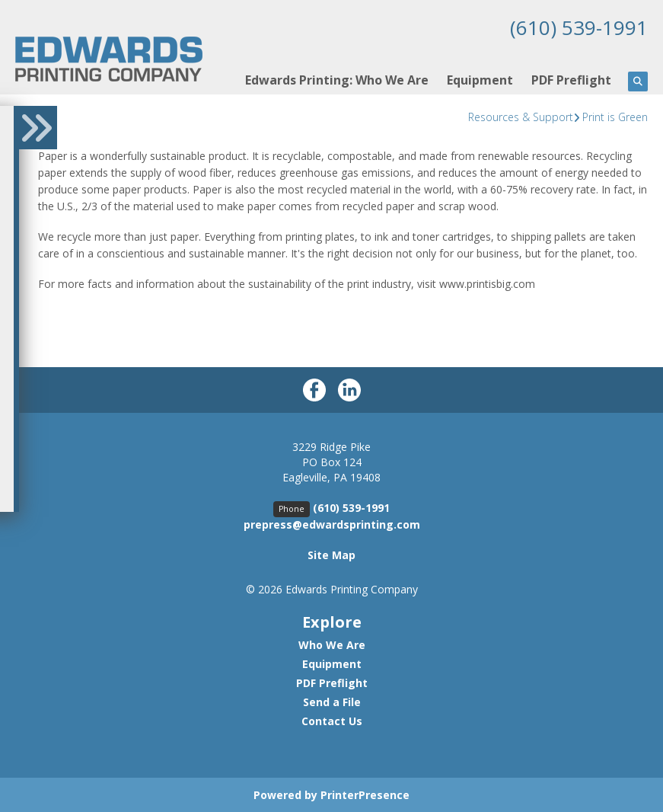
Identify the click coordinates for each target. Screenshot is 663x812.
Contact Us (332, 720)
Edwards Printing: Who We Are (337, 79)
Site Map (331, 554)
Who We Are (332, 644)
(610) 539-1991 (575, 27)
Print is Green (615, 116)
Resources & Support (521, 116)
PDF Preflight (571, 79)
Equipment (480, 79)
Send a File (332, 701)
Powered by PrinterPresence (331, 794)
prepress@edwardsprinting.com (332, 524)
